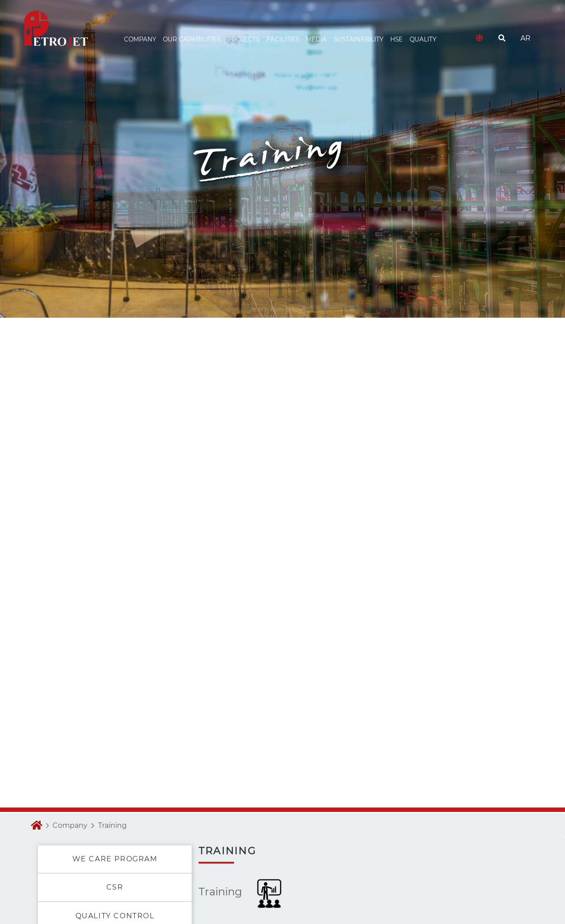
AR (525, 38)
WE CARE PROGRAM (115, 859)
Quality (423, 39)
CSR (115, 887)
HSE (396, 39)
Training (112, 825)
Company (70, 825)
